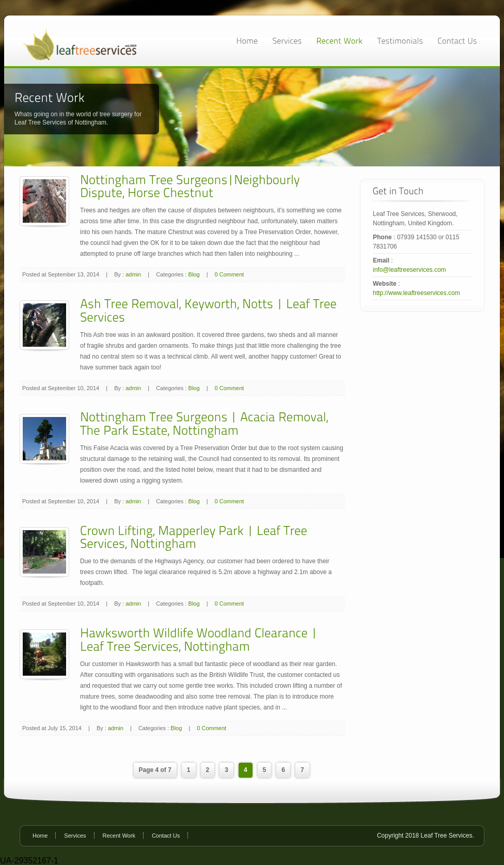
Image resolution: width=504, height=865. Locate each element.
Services (75, 836)
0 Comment (230, 274)
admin (133, 274)
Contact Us (166, 836)
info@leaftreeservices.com (409, 270)
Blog (194, 274)
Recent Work (119, 836)
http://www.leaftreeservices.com (416, 293)
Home (40, 836)
